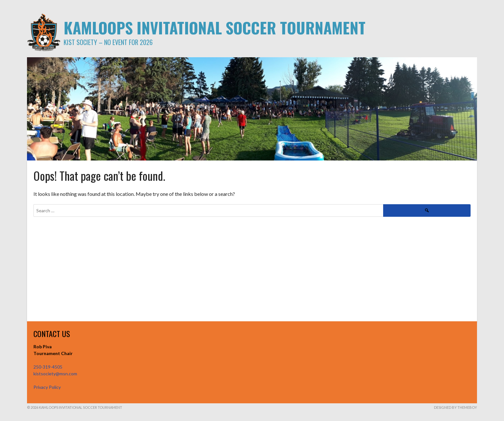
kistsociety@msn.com (55, 374)
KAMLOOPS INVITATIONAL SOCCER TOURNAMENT (215, 27)
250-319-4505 (48, 367)
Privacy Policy (47, 387)
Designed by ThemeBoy (455, 407)
